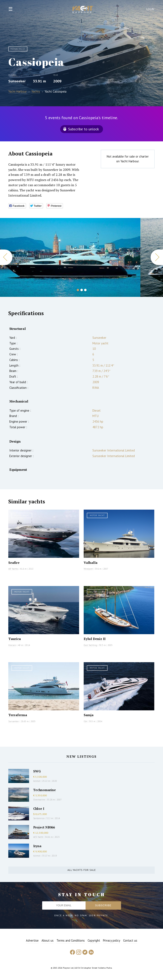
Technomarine (45, 790)
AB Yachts (13, 569)
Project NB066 (44, 827)
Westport (88, 569)
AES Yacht (38, 837)
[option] (70, 257)
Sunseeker (17, 81)
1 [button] (78, 290)
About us (48, 940)
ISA (85, 721)
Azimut (37, 781)
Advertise (32, 940)
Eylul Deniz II (95, 639)
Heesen (12, 645)
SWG (37, 771)
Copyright (94, 940)
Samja (89, 715)
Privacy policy (112, 940)
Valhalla (91, 563)
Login (150, 9)
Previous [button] (6, 257)
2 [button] (82, 290)
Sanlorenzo (39, 818)
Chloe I (39, 809)
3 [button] (85, 290)
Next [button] (157, 257)
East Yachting (90, 645)
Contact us (130, 940)
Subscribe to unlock (83, 129)
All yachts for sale (82, 870)
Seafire (14, 563)
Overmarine (39, 800)
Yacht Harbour (83, 10)
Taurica (15, 639)
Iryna (37, 846)
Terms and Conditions (71, 940)
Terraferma (18, 715)
